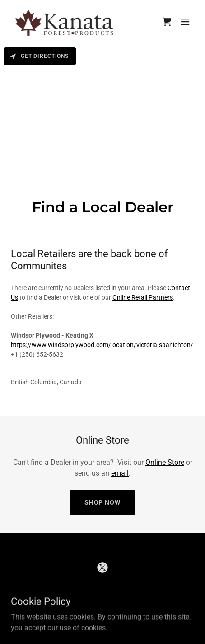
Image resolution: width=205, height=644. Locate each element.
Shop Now (103, 502)
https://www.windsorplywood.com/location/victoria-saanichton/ (102, 345)
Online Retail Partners (143, 297)
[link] (65, 22)
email (120, 473)
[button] (185, 22)
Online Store (165, 462)
